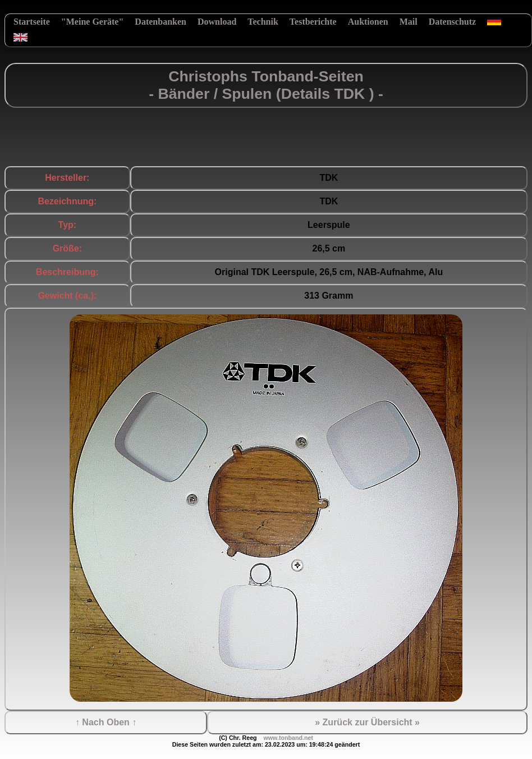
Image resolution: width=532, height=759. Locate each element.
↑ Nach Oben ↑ (106, 722)
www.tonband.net (288, 738)
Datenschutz (452, 22)
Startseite (32, 22)
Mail (409, 22)
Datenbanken (160, 22)
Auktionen (368, 22)
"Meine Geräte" (93, 22)
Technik (263, 22)
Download (217, 22)
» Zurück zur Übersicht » (367, 722)
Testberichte (313, 22)
